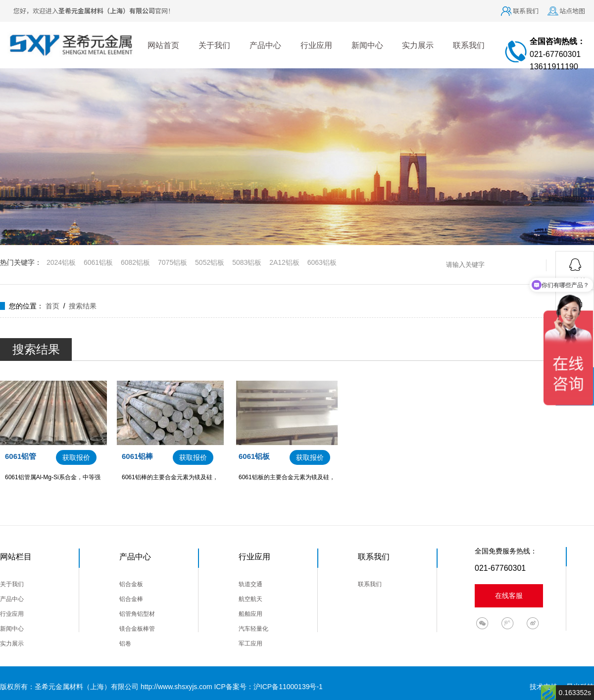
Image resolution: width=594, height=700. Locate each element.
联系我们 (526, 11)
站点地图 (572, 11)
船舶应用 (250, 614)
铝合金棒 (131, 599)
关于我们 (214, 45)
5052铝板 (210, 262)
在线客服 (509, 596)
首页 (52, 306)
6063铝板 (322, 262)
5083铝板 (247, 262)
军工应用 (250, 644)
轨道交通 (250, 584)
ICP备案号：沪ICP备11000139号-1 (268, 687)
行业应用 (316, 45)
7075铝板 (173, 262)
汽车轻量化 (253, 629)
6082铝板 (135, 262)
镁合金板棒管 (137, 629)
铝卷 (125, 644)
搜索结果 (83, 306)
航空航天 (250, 599)
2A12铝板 (284, 262)
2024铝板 (61, 262)
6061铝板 (98, 262)
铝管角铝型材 (137, 614)
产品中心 (265, 45)
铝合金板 (131, 584)
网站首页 (163, 45)
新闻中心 (367, 45)
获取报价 (76, 457)
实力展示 (418, 45)
